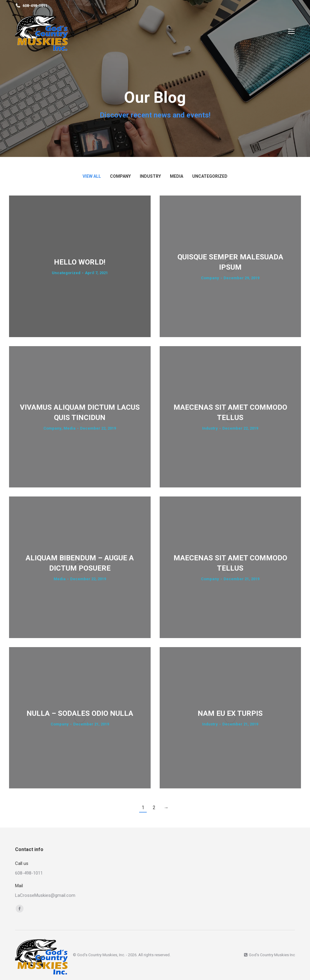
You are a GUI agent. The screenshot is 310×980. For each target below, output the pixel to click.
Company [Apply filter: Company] (120, 176)
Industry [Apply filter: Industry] (150, 176)
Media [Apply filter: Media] (177, 176)
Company (210, 278)
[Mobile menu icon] (291, 31)
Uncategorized (66, 273)
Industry (210, 428)
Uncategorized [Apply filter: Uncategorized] (210, 176)
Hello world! (80, 262)
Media (70, 428)
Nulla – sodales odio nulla (80, 713)
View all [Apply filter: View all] (92, 176)
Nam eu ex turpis (230, 713)
